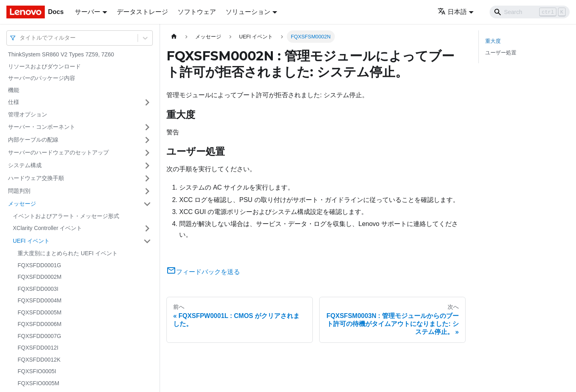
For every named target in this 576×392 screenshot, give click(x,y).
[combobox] (20, 38)
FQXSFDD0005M (40, 312)
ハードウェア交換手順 (36, 178)
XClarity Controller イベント (47, 228)
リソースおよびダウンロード (44, 66)
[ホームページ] (174, 37)
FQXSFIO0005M (38, 383)
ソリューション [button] (248, 12)
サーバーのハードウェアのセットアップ (58, 152)
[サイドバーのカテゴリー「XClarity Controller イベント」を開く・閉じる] (147, 228)
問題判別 (19, 191)
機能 (14, 90)
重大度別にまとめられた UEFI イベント (68, 253)
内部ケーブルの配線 (33, 140)
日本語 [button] (452, 12)
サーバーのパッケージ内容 (42, 78)
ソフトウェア (197, 12)
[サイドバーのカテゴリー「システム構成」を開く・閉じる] (147, 166)
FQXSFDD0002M (40, 277)
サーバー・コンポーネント (42, 127)
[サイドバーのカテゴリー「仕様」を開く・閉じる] (147, 102)
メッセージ (22, 204)
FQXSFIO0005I (37, 371)
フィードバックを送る (203, 272)
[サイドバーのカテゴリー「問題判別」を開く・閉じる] (147, 191)
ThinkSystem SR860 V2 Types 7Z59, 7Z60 (61, 54)
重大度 (493, 41)
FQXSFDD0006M (40, 324)
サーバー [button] (88, 12)
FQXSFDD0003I (38, 289)
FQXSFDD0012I (38, 348)
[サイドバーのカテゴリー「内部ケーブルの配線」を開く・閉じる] (147, 140)
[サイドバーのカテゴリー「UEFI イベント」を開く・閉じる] (147, 241)
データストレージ (142, 12)
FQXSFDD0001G (39, 265)
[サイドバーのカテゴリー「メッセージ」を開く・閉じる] (147, 204)
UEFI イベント (31, 241)
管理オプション (28, 114)
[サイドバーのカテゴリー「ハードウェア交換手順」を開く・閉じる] (147, 178)
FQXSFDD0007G (39, 336)
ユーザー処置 (501, 53)
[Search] (530, 12)
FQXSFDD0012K (39, 360)
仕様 (14, 102)
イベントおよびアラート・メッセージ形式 (66, 216)
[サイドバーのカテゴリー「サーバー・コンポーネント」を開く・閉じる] (147, 127)
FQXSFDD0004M (40, 300)
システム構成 (25, 165)
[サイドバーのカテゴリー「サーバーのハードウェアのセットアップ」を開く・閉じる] (147, 153)
